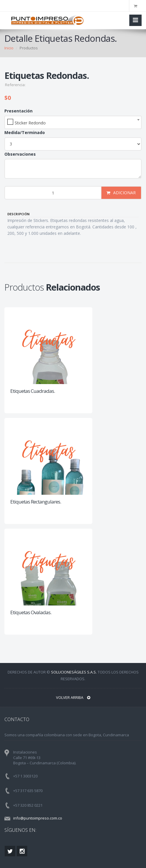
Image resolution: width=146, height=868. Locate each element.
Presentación (18, 111)
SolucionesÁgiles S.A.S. (74, 672)
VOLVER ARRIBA (73, 697)
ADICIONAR (121, 193)
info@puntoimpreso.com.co (38, 818)
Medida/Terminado (25, 132)
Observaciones (20, 154)
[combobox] (73, 122)
